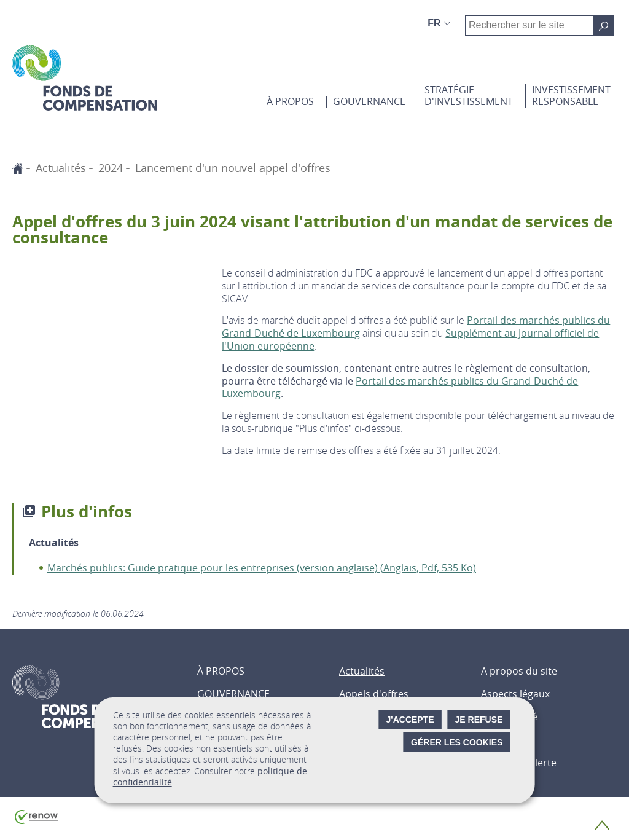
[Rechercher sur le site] (604, 26)
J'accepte (410, 720)
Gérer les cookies (457, 742)
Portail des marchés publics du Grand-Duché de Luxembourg (400, 387)
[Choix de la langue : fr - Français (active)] (439, 23)
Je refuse (479, 720)
